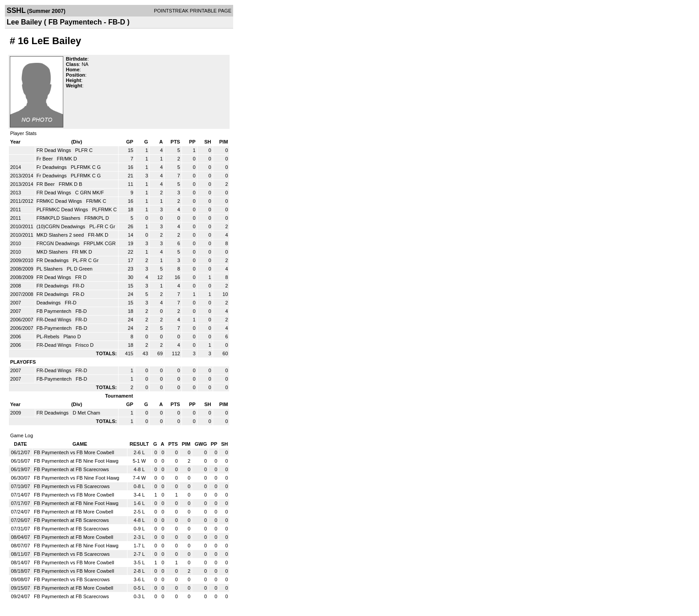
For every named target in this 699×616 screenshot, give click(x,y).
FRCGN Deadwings (59, 243)
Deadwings (49, 303)
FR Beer (46, 184)
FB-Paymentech (55, 328)
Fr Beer (45, 159)
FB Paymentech (55, 311)
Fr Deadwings (52, 167)
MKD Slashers (53, 252)
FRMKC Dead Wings (60, 201)
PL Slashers (50, 269)
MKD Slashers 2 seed (61, 235)
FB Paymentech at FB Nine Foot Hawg (76, 461)
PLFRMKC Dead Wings (63, 209)
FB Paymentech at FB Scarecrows (71, 469)
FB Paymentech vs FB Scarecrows (72, 486)
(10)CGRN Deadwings (62, 226)
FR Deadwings (53, 260)
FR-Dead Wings (55, 320)
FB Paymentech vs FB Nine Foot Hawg (76, 478)
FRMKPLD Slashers (59, 218)
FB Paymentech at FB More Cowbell (74, 512)
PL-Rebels (49, 337)
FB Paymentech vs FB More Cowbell (74, 452)
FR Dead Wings (55, 150)
